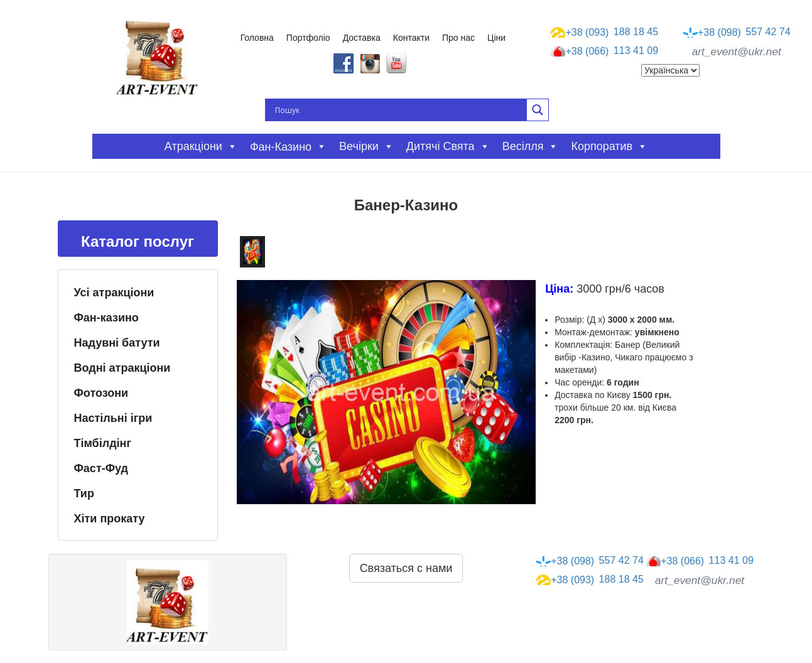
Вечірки (366, 146)
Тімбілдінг (103, 443)
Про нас (458, 38)
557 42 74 (737, 32)
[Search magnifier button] (538, 110)
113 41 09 (604, 51)
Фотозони (101, 393)
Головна (257, 38)
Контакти (411, 38)
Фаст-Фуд (101, 468)
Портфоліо (308, 38)
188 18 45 (604, 32)
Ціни (496, 38)
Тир (84, 493)
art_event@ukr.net (737, 51)
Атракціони (201, 146)
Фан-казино (106, 318)
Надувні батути (117, 343)
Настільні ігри (113, 418)
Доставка (362, 38)
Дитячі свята (448, 146)
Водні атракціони (122, 368)
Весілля (531, 146)
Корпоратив (609, 146)
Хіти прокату (110, 519)
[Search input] (399, 110)
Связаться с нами (406, 568)
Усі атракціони (114, 293)
